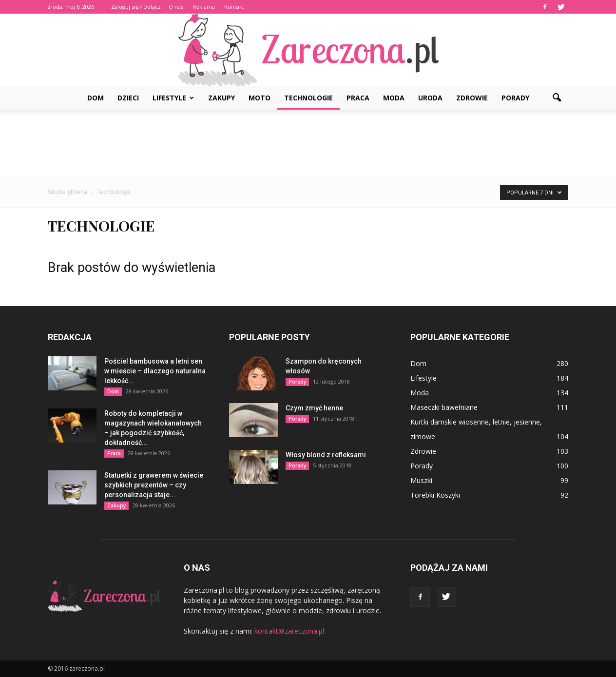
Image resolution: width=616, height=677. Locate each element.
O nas (176, 7)
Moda (394, 98)
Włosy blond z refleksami (326, 455)
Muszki (421, 480)
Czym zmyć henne (314, 408)
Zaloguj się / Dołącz (136, 7)
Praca (358, 98)
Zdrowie (472, 98)
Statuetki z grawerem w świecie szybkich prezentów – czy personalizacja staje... (154, 485)
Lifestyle (173, 98)
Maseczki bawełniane (444, 407)
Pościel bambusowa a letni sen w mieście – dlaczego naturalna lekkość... (155, 371)
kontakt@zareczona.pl (289, 631)
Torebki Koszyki (435, 495)
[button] (557, 98)
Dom (96, 98)
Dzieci (128, 98)
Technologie (308, 98)
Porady (515, 98)
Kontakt (234, 7)
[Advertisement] (308, 143)
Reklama (204, 7)
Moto (260, 98)
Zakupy (221, 98)
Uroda (430, 98)
